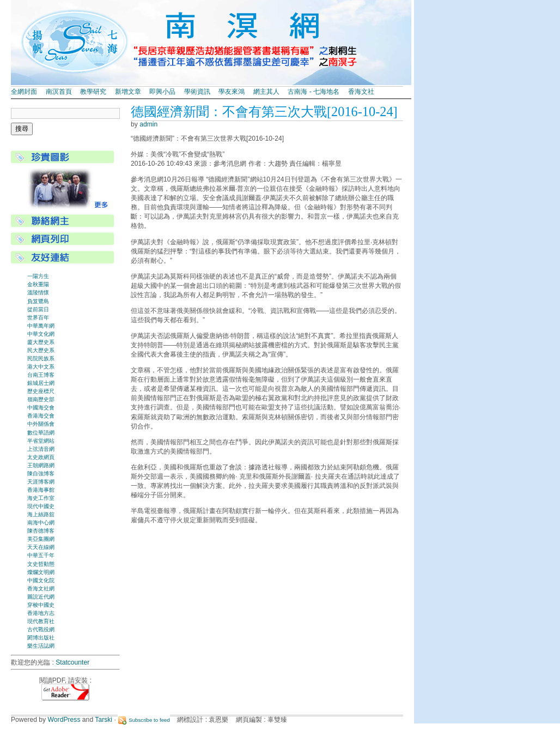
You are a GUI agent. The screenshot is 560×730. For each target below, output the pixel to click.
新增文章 (128, 92)
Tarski (104, 720)
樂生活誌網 (41, 646)
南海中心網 (41, 523)
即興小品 (162, 92)
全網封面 (24, 92)
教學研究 (93, 92)
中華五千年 (41, 555)
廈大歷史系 (41, 342)
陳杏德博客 (41, 531)
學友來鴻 (232, 92)
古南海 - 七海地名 (314, 92)
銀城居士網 (41, 383)
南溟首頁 (59, 92)
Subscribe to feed (149, 720)
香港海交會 (41, 416)
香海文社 (361, 92)
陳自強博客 (41, 473)
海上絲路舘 (41, 514)
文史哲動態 (41, 564)
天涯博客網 (41, 482)
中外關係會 (41, 424)
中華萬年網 (41, 326)
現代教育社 (41, 621)
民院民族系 (41, 358)
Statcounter (72, 662)
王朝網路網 (41, 465)
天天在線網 (41, 547)
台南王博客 (41, 375)
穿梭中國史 (41, 605)
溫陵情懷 (38, 292)
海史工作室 (41, 498)
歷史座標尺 (41, 391)
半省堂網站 (41, 441)
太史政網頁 (41, 457)
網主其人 (266, 92)
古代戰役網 (41, 629)
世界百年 (38, 318)
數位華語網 (41, 433)
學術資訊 (197, 92)
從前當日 (38, 309)
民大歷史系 (41, 350)
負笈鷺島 (38, 301)
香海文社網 (41, 589)
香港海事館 (41, 490)
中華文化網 (41, 334)
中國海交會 (41, 408)
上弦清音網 (41, 449)
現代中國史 (41, 506)
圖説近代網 (41, 597)
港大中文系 (41, 367)
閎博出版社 (41, 638)
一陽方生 (38, 276)
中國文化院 (41, 580)
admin (148, 124)
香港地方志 (41, 613)
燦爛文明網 (41, 572)
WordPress (64, 720)
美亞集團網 (41, 539)
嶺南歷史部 (41, 399)
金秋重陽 (38, 284)
